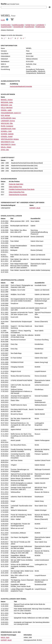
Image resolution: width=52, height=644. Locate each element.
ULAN (3, 20)
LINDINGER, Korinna (8, 121)
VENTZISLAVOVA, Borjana (10, 139)
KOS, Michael (5, 115)
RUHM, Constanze (7, 126)
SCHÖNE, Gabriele (7, 134)
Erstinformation (6, 25)
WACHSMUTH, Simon (8, 144)
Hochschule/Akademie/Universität (21, 86)
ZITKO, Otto (5, 150)
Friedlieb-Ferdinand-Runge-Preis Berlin (22, 189)
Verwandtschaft (18, 27)
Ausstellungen (30, 27)
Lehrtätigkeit (40, 25)
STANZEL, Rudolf (7, 137)
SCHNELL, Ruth (6, 131)
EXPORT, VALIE (35, 208)
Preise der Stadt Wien (16, 184)
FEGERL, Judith (6, 110)
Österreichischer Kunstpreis (18, 195)
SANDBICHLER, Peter (8, 129)
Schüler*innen (30, 25)
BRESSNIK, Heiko (7, 102)
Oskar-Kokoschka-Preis (17, 192)
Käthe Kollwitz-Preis (15, 187)
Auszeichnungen (6, 27)
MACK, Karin (5, 637)
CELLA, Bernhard (7, 108)
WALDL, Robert (6, 147)
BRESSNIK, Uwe (6, 105)
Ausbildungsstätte (18, 25)
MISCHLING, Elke (7, 123)
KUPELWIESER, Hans (8, 118)
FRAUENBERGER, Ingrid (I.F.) (11, 113)
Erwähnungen (40, 27)
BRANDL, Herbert (7, 100)
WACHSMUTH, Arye (8, 142)
